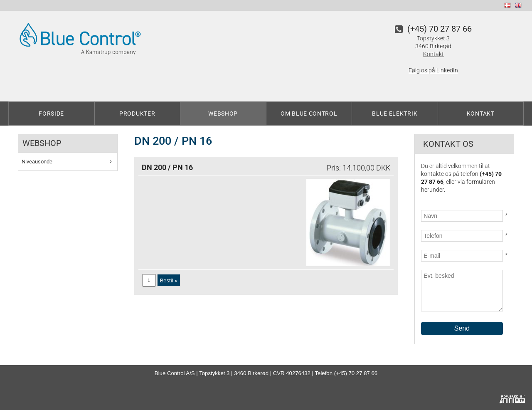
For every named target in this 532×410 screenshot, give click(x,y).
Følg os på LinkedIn (433, 70)
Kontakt (433, 54)
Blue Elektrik (395, 114)
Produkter (137, 114)
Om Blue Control (309, 114)
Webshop (223, 114)
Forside (51, 114)
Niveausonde (37, 162)
